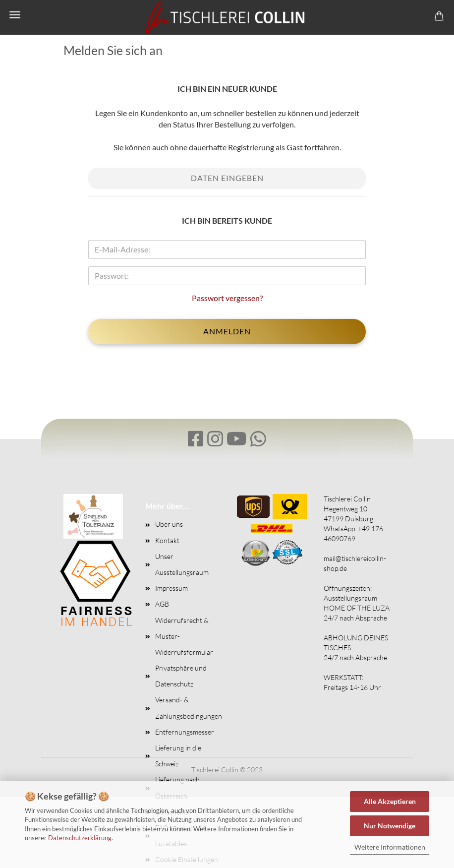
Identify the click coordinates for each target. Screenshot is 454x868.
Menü (15, 15)
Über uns (169, 524)
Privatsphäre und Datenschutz (181, 676)
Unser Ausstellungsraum (182, 564)
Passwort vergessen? (227, 298)
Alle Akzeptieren (390, 801)
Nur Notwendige (390, 826)
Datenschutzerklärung (80, 838)
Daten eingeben (227, 178)
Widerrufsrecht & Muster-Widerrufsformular (184, 636)
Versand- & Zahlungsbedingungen (187, 708)
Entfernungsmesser (185, 732)
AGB (162, 604)
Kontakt (167, 540)
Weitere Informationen (390, 847)
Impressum (171, 588)
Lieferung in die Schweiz (178, 756)
